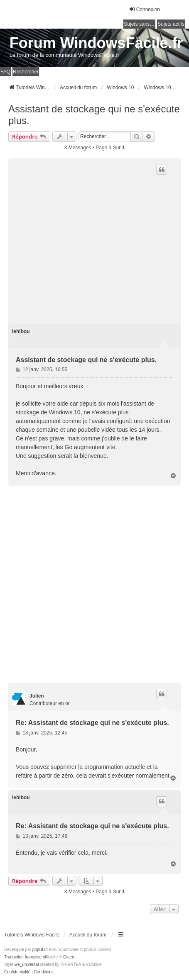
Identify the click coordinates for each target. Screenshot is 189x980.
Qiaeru (69, 957)
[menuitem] (17, 972)
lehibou (21, 331)
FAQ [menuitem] (5, 72)
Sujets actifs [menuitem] (171, 24)
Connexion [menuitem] (144, 9)
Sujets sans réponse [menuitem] (140, 24)
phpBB (39, 950)
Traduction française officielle (31, 957)
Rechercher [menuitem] (26, 72)
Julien (37, 696)
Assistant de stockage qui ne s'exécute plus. (94, 115)
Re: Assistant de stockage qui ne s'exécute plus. (92, 723)
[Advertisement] (94, 239)
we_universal (27, 964)
